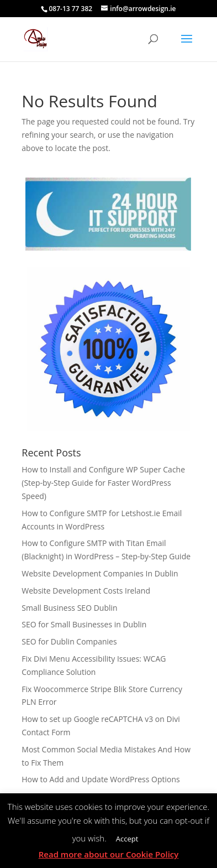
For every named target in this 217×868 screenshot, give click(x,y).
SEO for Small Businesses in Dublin (84, 624)
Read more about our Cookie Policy (109, 854)
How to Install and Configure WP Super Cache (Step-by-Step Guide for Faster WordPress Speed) (103, 483)
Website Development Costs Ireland (86, 591)
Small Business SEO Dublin (69, 608)
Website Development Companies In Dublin (100, 573)
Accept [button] (127, 839)
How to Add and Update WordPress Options (100, 779)
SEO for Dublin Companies (69, 641)
